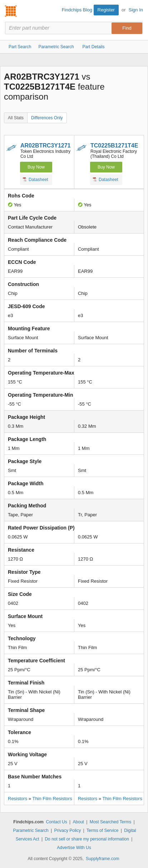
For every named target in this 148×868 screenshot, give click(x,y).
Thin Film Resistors (52, 799)
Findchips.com (11, 11)
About (78, 822)
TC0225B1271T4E (114, 145)
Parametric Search (31, 831)
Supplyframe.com (102, 859)
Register (106, 10)
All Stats (16, 118)
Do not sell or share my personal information (87, 839)
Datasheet (36, 179)
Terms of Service (102, 831)
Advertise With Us (74, 848)
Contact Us (56, 822)
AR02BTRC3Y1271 (46, 145)
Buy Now (36, 167)
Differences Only (47, 118)
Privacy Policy (68, 831)
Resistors (18, 799)
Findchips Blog (77, 10)
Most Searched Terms (111, 822)
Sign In (136, 10)
